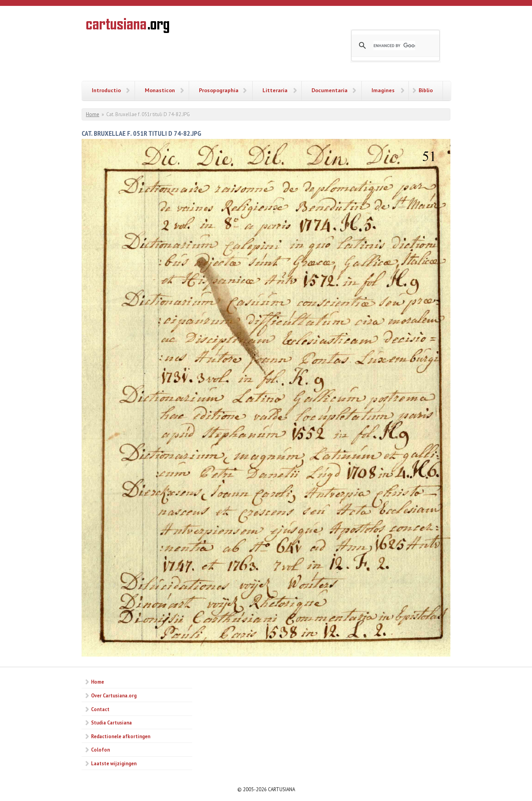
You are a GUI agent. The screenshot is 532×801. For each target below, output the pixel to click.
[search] (394, 46)
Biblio (426, 90)
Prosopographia (219, 90)
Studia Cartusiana (111, 723)
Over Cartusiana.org (114, 695)
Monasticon (160, 90)
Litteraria (275, 90)
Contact (100, 709)
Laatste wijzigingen (114, 763)
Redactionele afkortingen (121, 736)
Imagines (383, 90)
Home (93, 114)
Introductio (106, 90)
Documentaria (330, 90)
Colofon (100, 750)
